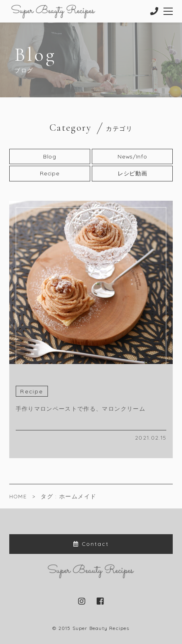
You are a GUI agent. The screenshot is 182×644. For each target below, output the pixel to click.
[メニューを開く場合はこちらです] (169, 11)
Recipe (50, 173)
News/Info (132, 156)
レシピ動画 (132, 173)
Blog (50, 156)
